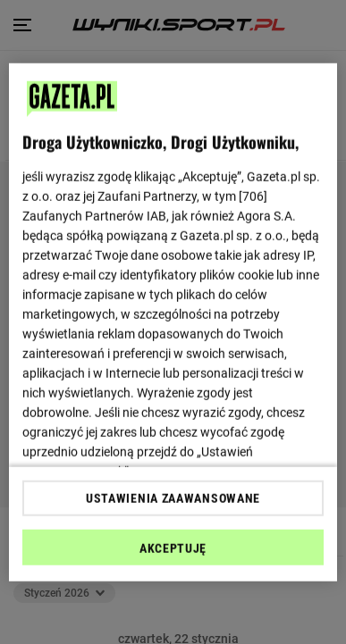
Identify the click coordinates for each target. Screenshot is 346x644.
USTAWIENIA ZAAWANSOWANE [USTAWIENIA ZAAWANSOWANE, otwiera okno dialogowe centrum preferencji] (173, 498)
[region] (173, 322)
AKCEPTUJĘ (173, 548)
